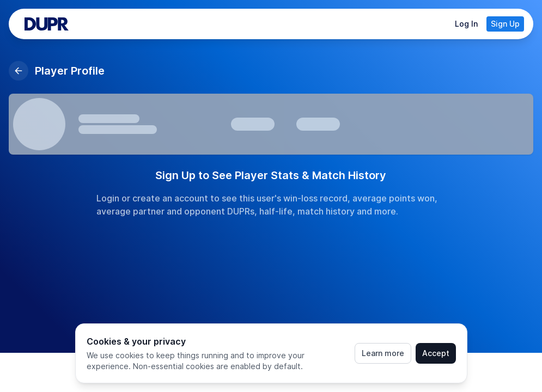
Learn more (383, 353)
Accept (436, 353)
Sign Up (505, 24)
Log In (466, 24)
